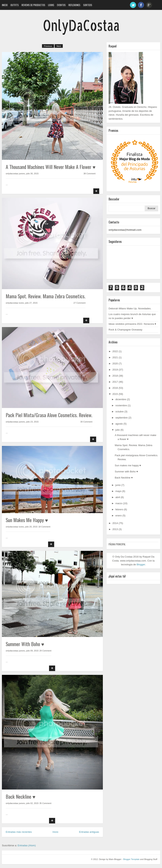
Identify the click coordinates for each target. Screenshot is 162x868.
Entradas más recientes (19, 832)
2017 (115, 382)
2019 (115, 370)
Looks (51, 5)
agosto (119, 424)
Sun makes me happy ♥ (27, 520)
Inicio (5, 5)
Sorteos (88, 5)
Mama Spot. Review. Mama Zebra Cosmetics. (46, 296)
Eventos (61, 5)
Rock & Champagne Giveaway (125, 330)
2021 (115, 357)
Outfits (15, 5)
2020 (115, 364)
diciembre (121, 399)
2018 (115, 376)
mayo (118, 491)
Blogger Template (131, 859)
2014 (115, 523)
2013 (115, 529)
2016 (115, 388)
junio (118, 485)
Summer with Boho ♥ (25, 644)
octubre (120, 412)
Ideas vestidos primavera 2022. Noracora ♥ (132, 324)
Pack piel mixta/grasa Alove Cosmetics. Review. (49, 415)
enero (119, 516)
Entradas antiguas (89, 832)
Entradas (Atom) (27, 845)
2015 (115, 394)
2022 (115, 351)
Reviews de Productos (33, 5)
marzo (119, 503)
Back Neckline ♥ (21, 796)
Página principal (117, 544)
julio (118, 430)
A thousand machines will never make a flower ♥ (51, 167)
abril (118, 497)
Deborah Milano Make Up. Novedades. (130, 308)
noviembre (121, 405)
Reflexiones (74, 5)
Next (59, 46)
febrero (119, 509)
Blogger (141, 564)
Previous (48, 46)
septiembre (122, 418)
